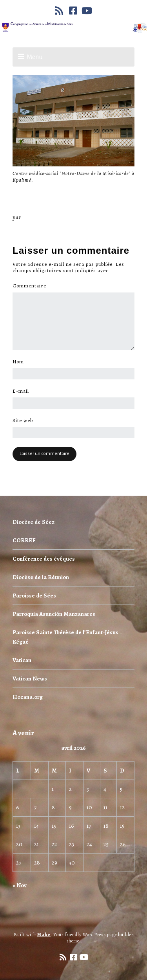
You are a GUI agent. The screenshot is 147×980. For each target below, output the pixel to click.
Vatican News (30, 679)
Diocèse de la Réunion (41, 577)
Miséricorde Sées (48, 217)
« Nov (20, 885)
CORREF (24, 540)
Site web (23, 421)
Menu (35, 57)
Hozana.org (28, 697)
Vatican (22, 660)
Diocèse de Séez (34, 522)
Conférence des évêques (44, 559)
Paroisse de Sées (34, 596)
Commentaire (32, 286)
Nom (20, 362)
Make (44, 935)
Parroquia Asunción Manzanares (54, 614)
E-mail (23, 391)
